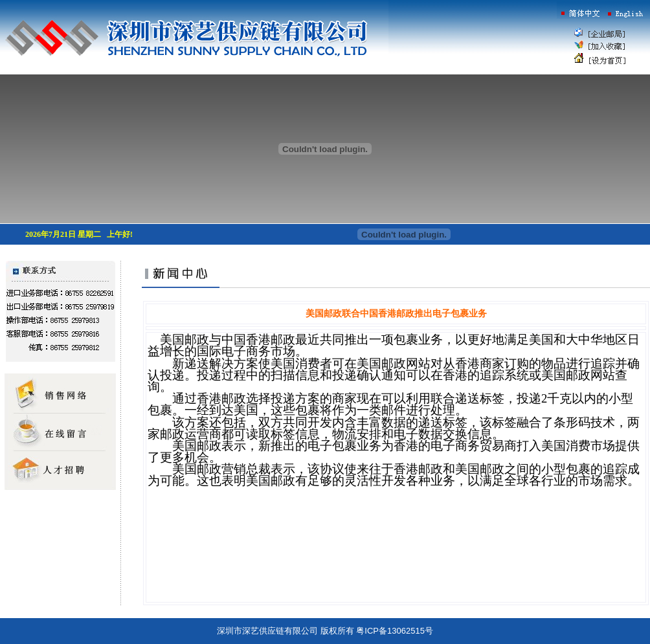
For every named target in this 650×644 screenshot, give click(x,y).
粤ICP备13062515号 (395, 631)
